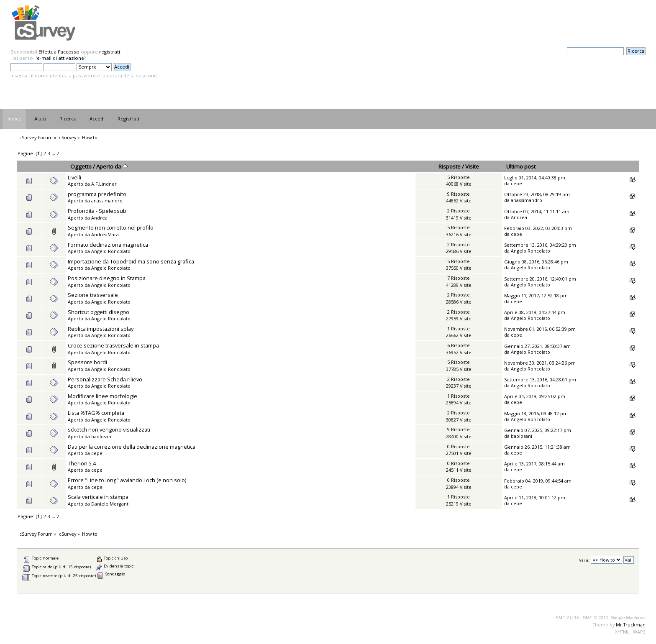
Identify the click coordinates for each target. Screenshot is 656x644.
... (54, 153)
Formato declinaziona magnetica (108, 245)
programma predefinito (97, 194)
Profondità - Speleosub (97, 211)
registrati (110, 52)
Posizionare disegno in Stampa (107, 278)
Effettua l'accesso (59, 52)
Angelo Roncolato (111, 251)
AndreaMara (105, 234)
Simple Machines (628, 618)
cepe (516, 183)
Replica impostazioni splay (101, 329)
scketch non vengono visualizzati (109, 429)
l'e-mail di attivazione (59, 58)
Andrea (99, 218)
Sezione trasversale (93, 295)
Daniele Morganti (110, 504)
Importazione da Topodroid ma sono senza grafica (131, 261)
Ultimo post (521, 166)
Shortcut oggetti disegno (99, 312)
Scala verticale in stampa (98, 497)
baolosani (102, 436)
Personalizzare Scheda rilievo (105, 379)
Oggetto (81, 166)
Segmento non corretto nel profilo (111, 227)
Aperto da (112, 166)
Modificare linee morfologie (102, 396)
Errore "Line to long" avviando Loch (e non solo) (127, 480)
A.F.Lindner (104, 184)
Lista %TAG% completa (96, 413)
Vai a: (584, 560)
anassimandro (107, 201)
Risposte (450, 166)
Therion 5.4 (82, 463)
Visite (472, 166)
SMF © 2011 (596, 618)
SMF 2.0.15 (567, 618)
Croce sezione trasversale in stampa (113, 345)
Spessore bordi (87, 362)
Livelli (74, 177)
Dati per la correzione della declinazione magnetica (132, 447)
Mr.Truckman (631, 625)
